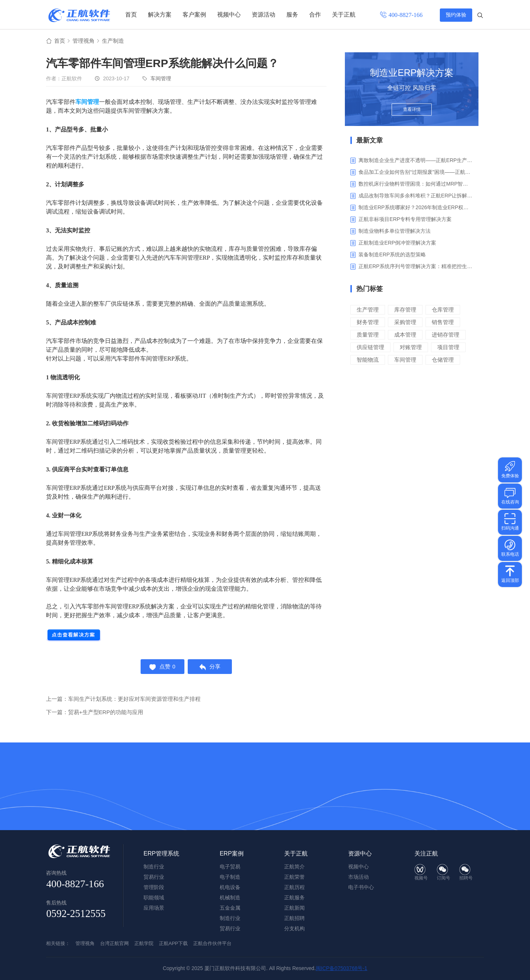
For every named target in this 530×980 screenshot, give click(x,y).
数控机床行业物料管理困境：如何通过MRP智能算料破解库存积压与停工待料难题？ (416, 184)
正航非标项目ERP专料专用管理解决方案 (405, 219)
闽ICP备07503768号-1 (342, 968)
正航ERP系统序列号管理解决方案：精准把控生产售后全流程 (416, 267)
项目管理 (448, 347)
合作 (315, 15)
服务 (292, 15)
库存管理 (405, 310)
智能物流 (368, 360)
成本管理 (405, 335)
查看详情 (412, 111)
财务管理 (368, 322)
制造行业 (230, 918)
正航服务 (294, 898)
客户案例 (194, 15)
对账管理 (411, 347)
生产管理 (368, 310)
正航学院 (144, 943)
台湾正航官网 (114, 943)
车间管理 (161, 79)
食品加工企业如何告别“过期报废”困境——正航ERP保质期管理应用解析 (416, 172)
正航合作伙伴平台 (212, 943)
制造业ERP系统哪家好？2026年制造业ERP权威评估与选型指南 (416, 208)
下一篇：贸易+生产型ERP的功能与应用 (95, 714)
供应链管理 (370, 347)
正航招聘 (294, 918)
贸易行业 (230, 928)
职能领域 (154, 898)
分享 (211, 668)
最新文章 (370, 141)
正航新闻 (294, 908)
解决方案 (160, 15)
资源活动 (264, 15)
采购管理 (405, 322)
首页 (131, 15)
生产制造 (116, 41)
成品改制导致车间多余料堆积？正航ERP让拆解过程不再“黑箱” (416, 196)
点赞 (161, 668)
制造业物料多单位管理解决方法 (395, 231)
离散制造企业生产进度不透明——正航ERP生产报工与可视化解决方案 (416, 161)
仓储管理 (443, 360)
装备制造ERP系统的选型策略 (392, 255)
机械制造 (230, 898)
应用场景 (154, 908)
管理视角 (85, 41)
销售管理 (443, 322)
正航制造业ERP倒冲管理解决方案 (397, 243)
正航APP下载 (173, 943)
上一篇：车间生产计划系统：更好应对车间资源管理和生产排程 (123, 701)
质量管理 (368, 335)
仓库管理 (443, 310)
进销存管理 (446, 335)
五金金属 (230, 908)
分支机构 (294, 928)
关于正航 (344, 15)
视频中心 (229, 15)
